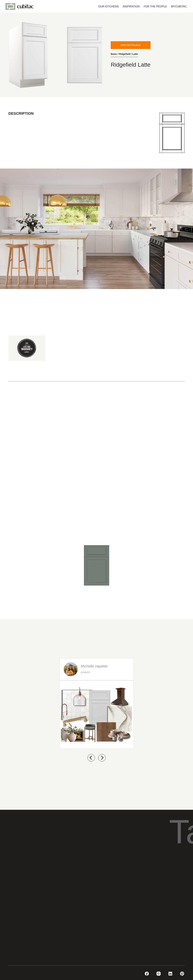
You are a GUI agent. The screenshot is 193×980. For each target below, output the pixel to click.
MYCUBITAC (179, 6)
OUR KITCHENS (109, 6)
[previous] (91, 758)
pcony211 (85, 672)
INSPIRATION (131, 6)
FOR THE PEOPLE (155, 6)
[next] (102, 758)
